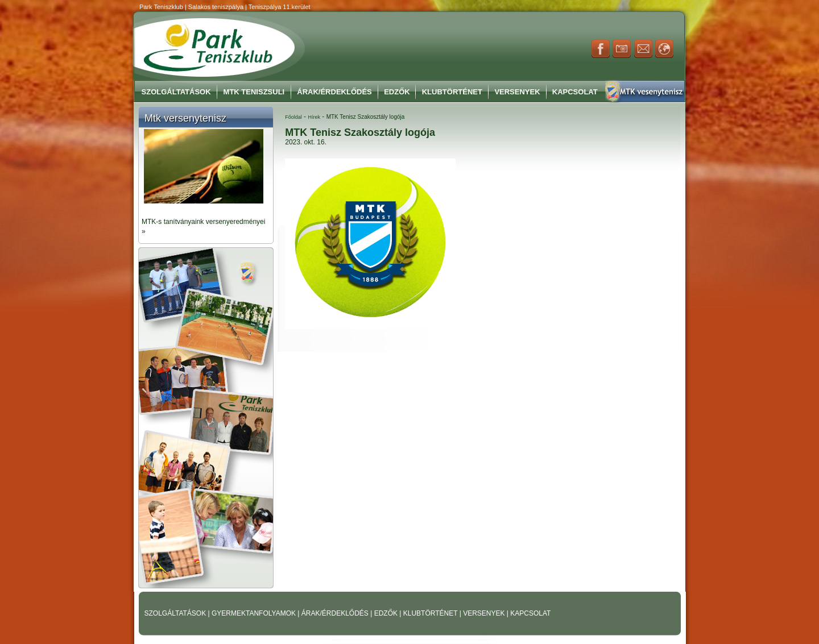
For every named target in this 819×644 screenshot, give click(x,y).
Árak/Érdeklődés (334, 92)
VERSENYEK (485, 613)
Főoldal (293, 117)
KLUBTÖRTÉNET (431, 613)
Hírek (314, 117)
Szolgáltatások (176, 92)
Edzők (397, 92)
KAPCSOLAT (530, 613)
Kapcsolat (575, 92)
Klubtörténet (452, 92)
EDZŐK (387, 613)
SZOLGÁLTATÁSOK (176, 613)
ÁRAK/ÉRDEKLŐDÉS (335, 613)
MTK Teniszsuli (254, 92)
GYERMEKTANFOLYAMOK (255, 613)
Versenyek (517, 92)
